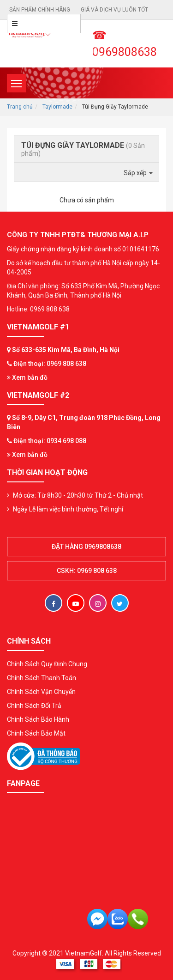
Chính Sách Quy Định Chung (47, 664)
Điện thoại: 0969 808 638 (50, 364)
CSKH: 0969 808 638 (87, 571)
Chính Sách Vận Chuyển (41, 692)
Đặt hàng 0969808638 (86, 547)
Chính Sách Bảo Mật (36, 733)
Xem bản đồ (27, 377)
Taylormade (57, 107)
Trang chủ (20, 107)
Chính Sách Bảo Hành (38, 719)
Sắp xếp (138, 173)
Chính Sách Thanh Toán (42, 678)
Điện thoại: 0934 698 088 (50, 441)
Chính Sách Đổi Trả (34, 706)
